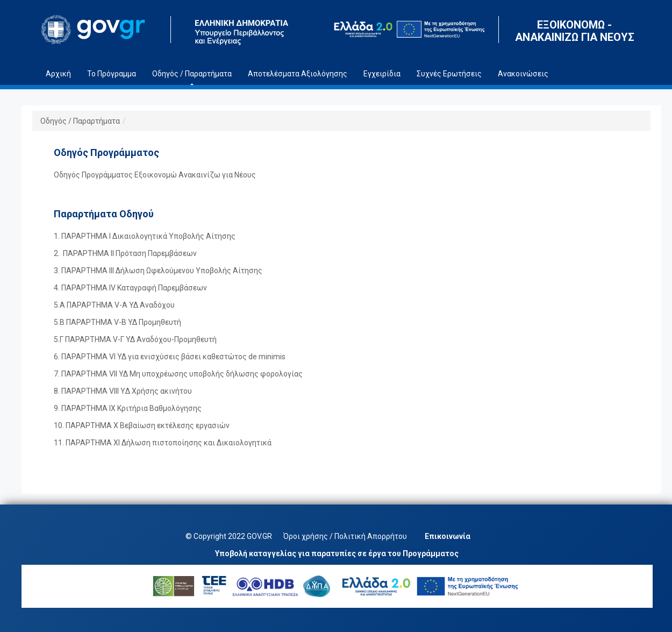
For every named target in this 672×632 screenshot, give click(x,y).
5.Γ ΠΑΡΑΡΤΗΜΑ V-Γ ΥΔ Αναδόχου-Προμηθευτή (135, 339)
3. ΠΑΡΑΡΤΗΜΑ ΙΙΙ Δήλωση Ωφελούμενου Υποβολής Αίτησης (158, 271)
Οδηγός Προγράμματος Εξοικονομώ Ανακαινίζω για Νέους (155, 175)
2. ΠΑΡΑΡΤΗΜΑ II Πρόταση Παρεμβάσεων (125, 253)
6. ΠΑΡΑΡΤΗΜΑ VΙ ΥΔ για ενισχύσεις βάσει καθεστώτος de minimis (170, 357)
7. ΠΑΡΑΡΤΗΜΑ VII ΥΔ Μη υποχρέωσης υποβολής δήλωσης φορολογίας (178, 374)
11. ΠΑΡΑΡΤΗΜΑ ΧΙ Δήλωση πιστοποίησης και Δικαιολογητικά (163, 443)
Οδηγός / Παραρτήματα (80, 121)
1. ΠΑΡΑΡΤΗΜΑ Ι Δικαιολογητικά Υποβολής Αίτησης (145, 236)
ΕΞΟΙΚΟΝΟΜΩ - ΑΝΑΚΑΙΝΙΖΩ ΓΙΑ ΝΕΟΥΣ (575, 31)
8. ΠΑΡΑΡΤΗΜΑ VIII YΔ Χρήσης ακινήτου (123, 391)
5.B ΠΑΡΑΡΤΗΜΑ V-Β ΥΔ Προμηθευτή (117, 322)
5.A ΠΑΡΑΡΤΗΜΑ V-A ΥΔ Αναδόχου (114, 305)
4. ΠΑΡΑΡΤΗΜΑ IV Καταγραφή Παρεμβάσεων (130, 288)
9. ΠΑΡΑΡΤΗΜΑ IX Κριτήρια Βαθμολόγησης (128, 408)
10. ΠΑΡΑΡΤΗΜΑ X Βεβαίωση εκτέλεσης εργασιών (142, 425)
